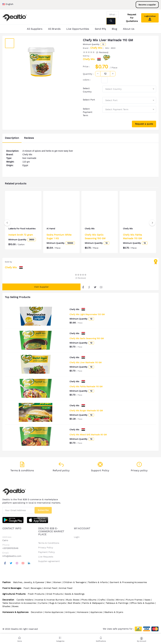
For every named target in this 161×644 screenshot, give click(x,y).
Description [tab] (12, 138)
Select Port (89, 100)
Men (49, 582)
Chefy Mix (96, 48)
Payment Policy (46, 552)
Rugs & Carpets (58, 603)
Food (26, 588)
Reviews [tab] (29, 138)
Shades (6, 606)
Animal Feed (50, 588)
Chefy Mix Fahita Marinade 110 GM (86, 387)
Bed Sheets (74, 603)
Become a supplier (147, 5)
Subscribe (43, 510)
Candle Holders (25, 600)
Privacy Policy (46, 548)
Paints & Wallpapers (93, 603)
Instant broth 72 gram (21, 238)
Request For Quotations (132, 18)
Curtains (43, 603)
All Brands (54, 29)
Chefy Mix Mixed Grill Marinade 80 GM (88, 435)
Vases (147, 600)
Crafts (102, 600)
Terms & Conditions (49, 543)
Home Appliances (54, 612)
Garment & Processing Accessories (128, 582)
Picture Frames (134, 600)
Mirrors (120, 600)
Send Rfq (100, 29)
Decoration (37, 612)
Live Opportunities (78, 29)
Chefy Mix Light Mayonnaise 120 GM (87, 314)
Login (77, 537)
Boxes (15, 606)
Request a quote (144, 124)
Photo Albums (89, 600)
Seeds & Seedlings (75, 594)
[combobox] (129, 89)
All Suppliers (35, 29)
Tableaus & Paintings (117, 603)
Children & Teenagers (75, 582)
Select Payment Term (88, 112)
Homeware (83, 612)
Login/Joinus (150, 18)
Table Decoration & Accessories (19, 603)
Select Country (87, 90)
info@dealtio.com (12, 556)
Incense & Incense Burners (50, 600)
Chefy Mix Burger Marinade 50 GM (86, 411)
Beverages (36, 588)
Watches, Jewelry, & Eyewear (29, 582)
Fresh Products (36, 594)
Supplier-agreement (49, 561)
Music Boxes (73, 600)
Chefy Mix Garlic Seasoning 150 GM (87, 338)
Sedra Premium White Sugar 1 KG (59, 237)
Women (57, 582)
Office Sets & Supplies (142, 603)
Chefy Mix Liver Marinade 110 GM (86, 362)
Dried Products (55, 594)
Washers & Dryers (114, 612)
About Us (129, 29)
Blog (114, 29)
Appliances (96, 612)
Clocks (110, 600)
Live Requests (46, 557)
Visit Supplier (41, 287)
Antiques (70, 612)
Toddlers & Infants (98, 582)
